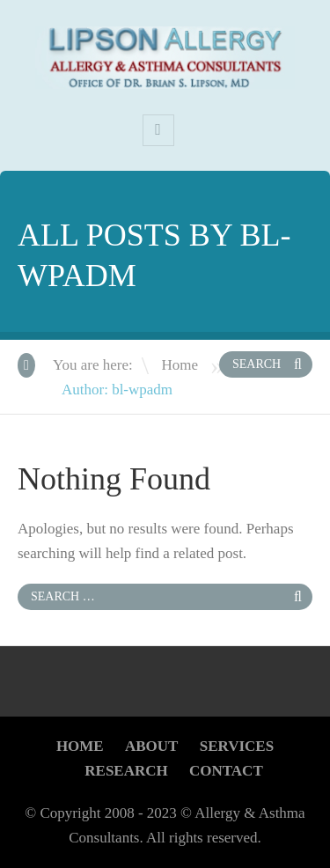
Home (180, 365)
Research (126, 771)
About (151, 746)
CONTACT (226, 771)
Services (237, 746)
